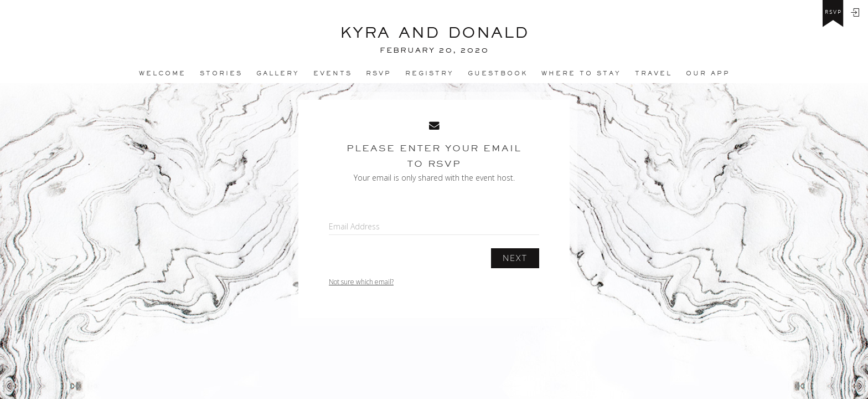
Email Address (354, 226)
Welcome (162, 73)
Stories (221, 73)
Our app (708, 73)
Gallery (278, 73)
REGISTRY (430, 73)
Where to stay (581, 73)
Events (333, 73)
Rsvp (379, 73)
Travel (653, 73)
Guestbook (498, 73)
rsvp (833, 12)
